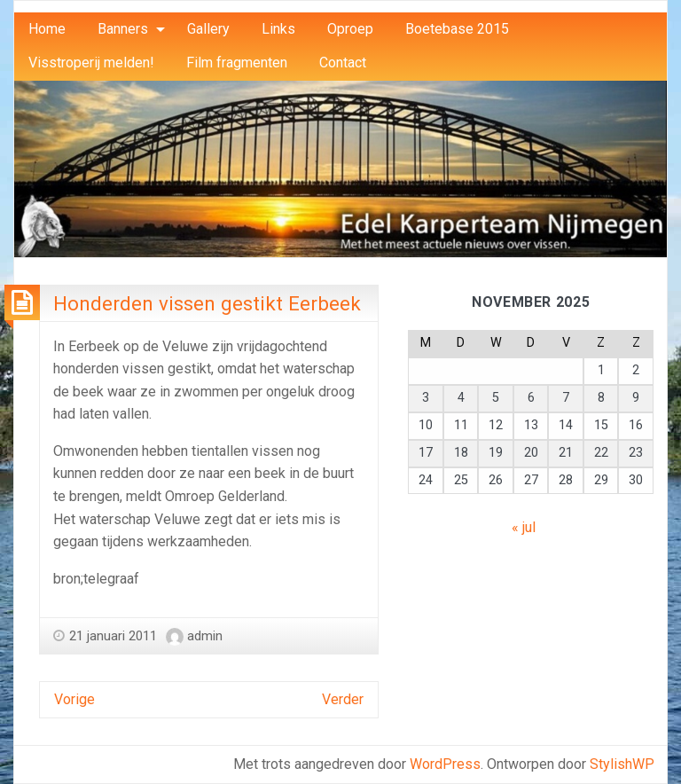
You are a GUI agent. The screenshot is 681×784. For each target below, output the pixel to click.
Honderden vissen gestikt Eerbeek (207, 303)
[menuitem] (47, 29)
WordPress (445, 764)
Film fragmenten (237, 63)
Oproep (350, 29)
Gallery (208, 29)
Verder (343, 699)
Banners (123, 29)
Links (278, 29)
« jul (524, 527)
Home (47, 29)
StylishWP (622, 764)
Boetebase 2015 (457, 29)
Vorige (74, 699)
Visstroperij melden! (91, 63)
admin (205, 636)
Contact (343, 63)
